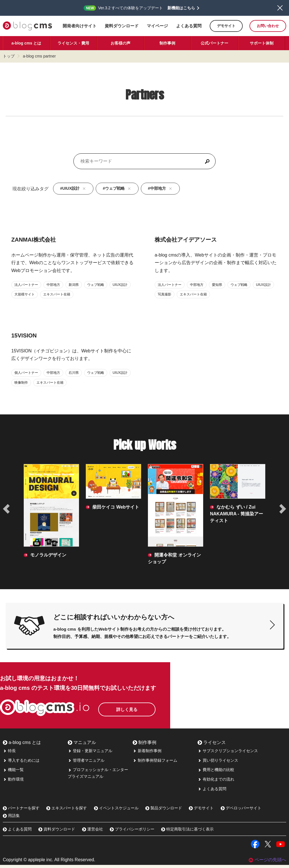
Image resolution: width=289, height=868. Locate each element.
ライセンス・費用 (73, 43)
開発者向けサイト (80, 26)
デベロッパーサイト (241, 811)
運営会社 (93, 832)
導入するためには (21, 763)
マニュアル (82, 746)
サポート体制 (262, 43)
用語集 (11, 819)
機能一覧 (13, 773)
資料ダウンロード (122, 26)
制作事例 (167, 43)
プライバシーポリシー (132, 832)
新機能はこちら (181, 8)
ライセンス (212, 746)
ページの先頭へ (267, 863)
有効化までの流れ (216, 782)
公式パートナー (214, 43)
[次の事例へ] (282, 509)
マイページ (157, 26)
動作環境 (13, 782)
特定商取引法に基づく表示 (187, 832)
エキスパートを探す (67, 811)
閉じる (280, 8)
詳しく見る (133, 711)
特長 (9, 754)
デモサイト (226, 26)
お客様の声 (121, 43)
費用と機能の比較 (216, 773)
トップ (9, 56)
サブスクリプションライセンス (228, 754)
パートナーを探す (21, 811)
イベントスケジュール (116, 811)
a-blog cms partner (39, 56)
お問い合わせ (268, 26)
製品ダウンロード (164, 811)
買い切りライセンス (218, 763)
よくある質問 (189, 26)
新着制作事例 (147, 754)
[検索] (207, 161)
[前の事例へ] (7, 509)
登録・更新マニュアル (90, 754)
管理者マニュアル (86, 763)
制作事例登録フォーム (155, 763)
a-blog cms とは (26, 43)
